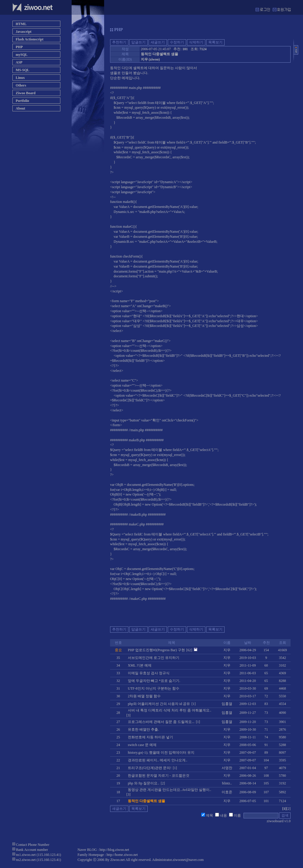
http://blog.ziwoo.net (114, 850)
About (20, 108)
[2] (289, 809)
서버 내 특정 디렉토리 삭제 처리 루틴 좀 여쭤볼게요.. (170, 710)
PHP (19, 47)
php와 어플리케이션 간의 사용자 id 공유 (159, 704)
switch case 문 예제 (142, 745)
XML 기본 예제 (140, 665)
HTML (21, 24)
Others (21, 85)
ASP (19, 62)
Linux (20, 78)
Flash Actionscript (30, 39)
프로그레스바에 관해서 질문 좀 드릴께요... (161, 722)
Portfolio (22, 101)
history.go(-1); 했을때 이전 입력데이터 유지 (161, 753)
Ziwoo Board (26, 93)
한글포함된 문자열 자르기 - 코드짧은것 (159, 776)
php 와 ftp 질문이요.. (144, 783)
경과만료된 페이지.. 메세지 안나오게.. (158, 760)
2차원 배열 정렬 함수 (144, 696)
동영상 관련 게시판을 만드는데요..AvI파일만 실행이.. (170, 790)
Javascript (24, 32)
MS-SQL (22, 70)
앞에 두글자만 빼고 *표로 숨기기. (154, 681)
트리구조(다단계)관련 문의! (150, 768)
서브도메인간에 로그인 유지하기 (154, 658)
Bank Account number (32, 850)
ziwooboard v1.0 (279, 821)
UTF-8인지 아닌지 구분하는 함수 (154, 688)
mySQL (22, 55)
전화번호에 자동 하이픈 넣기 (150, 737)
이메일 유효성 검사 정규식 (149, 673)
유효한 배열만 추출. (143, 729)
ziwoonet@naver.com (188, 860)
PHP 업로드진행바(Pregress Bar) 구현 (156, 650)
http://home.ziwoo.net (122, 855)
